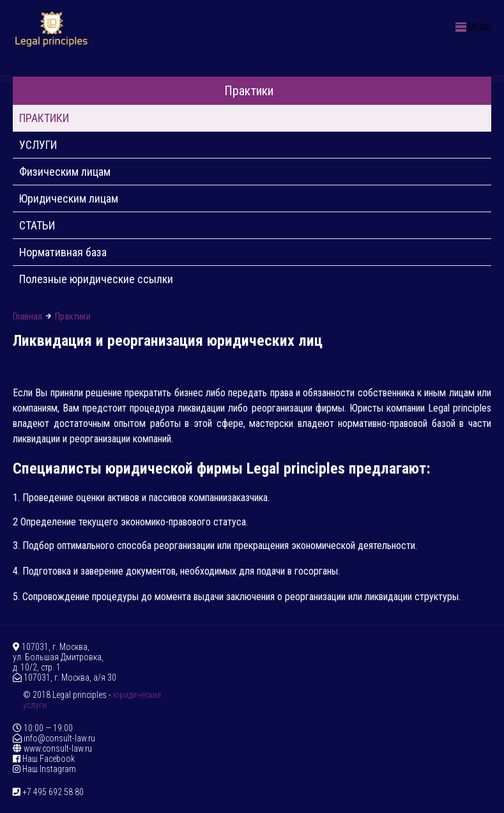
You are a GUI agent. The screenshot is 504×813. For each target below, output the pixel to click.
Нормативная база (63, 252)
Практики (252, 91)
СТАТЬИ (37, 225)
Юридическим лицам (69, 198)
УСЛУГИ (38, 145)
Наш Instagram (44, 769)
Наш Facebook (44, 759)
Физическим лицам (65, 172)
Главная (27, 316)
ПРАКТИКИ (44, 118)
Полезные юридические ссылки (96, 279)
